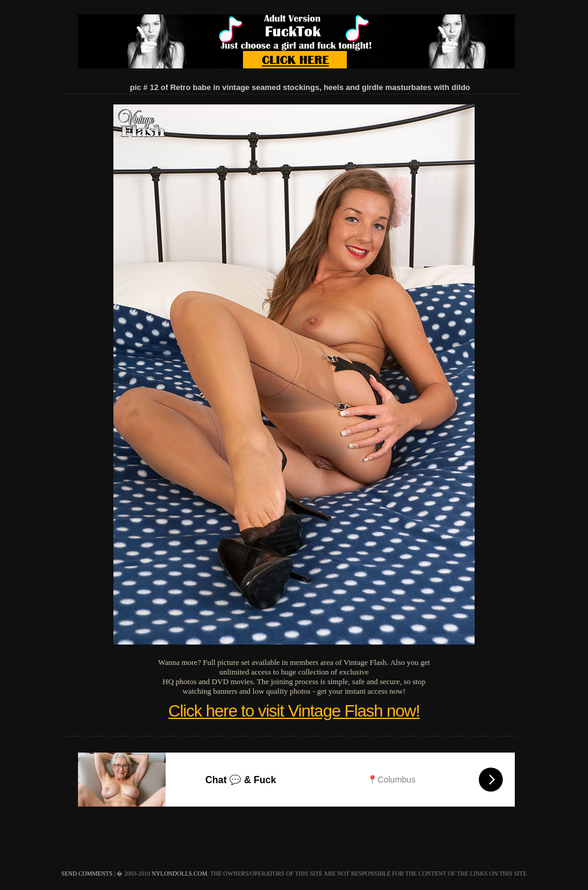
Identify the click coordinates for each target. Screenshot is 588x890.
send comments (87, 873)
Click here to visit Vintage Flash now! (294, 711)
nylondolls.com (180, 873)
